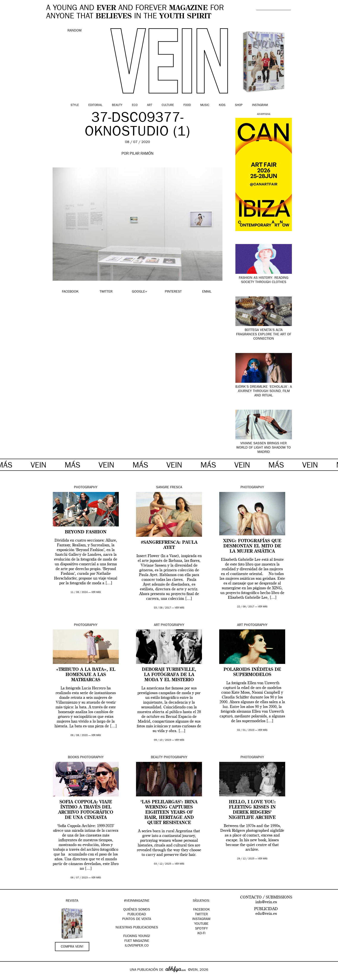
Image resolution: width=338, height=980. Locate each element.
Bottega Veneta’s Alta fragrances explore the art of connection (264, 335)
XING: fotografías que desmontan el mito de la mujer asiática (252, 546)
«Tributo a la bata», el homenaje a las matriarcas (86, 675)
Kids (222, 105)
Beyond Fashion (86, 532)
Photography (86, 488)
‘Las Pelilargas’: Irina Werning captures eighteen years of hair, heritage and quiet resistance (169, 813)
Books (74, 758)
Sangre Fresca (169, 488)
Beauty (117, 105)
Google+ (8, 977)
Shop (239, 105)
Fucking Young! (137, 936)
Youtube (201, 924)
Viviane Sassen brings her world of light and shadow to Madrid (264, 448)
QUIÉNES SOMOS (137, 910)
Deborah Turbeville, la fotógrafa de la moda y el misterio (169, 675)
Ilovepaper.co (137, 946)
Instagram (260, 105)
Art (150, 105)
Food (187, 105)
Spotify (201, 929)
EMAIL (207, 292)
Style (75, 105)
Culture (168, 105)
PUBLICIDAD (137, 915)
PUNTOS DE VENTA (137, 919)
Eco (135, 105)
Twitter (201, 915)
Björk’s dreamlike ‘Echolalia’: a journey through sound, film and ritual (264, 391)
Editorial (95, 105)
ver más (96, 592)
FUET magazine (137, 941)
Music (205, 105)
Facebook (201, 910)
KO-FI (201, 934)
